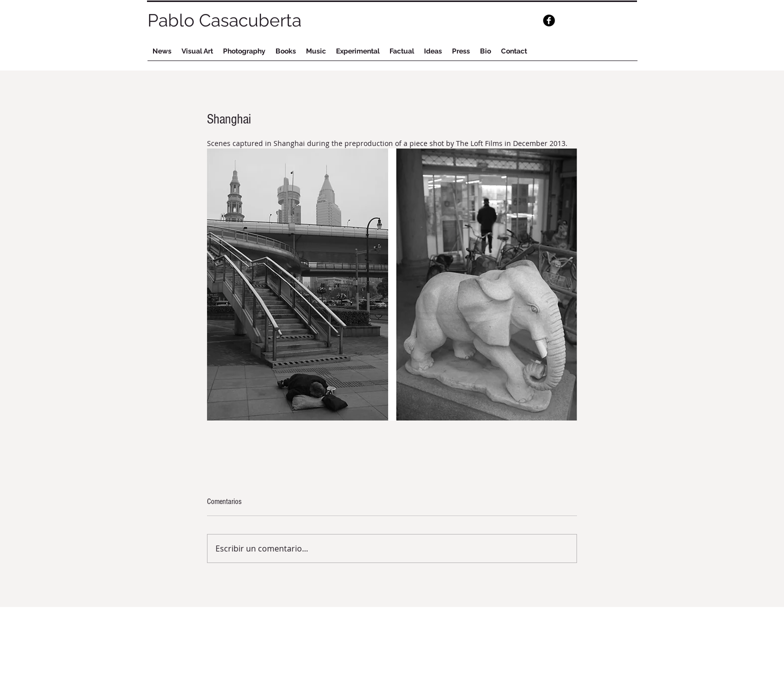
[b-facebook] (549, 20)
